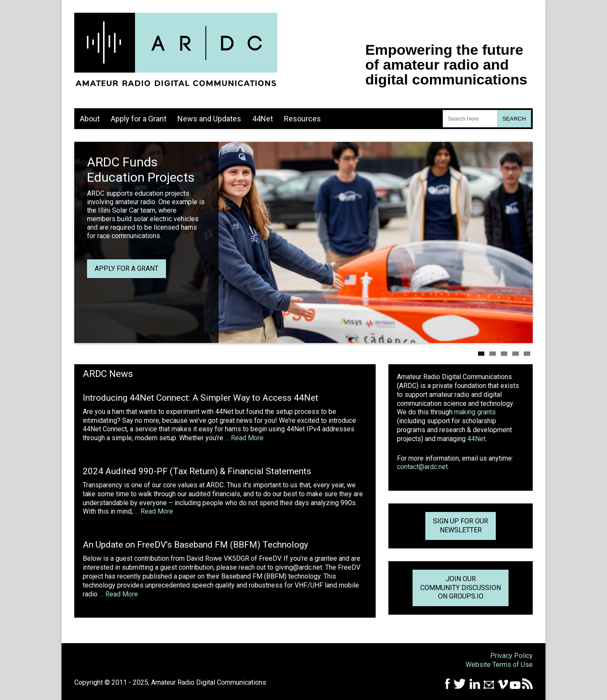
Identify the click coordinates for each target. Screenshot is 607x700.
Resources (302, 119)
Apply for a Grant (139, 119)
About (90, 119)
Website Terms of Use (499, 665)
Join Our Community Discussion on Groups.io (461, 588)
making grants (475, 412)
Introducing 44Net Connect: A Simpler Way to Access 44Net (201, 398)
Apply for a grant (126, 268)
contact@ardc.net (422, 467)
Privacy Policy (511, 656)
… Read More (244, 438)
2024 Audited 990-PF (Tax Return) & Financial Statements (197, 471)
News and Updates (209, 119)
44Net (263, 119)
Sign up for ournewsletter (461, 526)
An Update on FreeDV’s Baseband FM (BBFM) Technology (195, 545)
